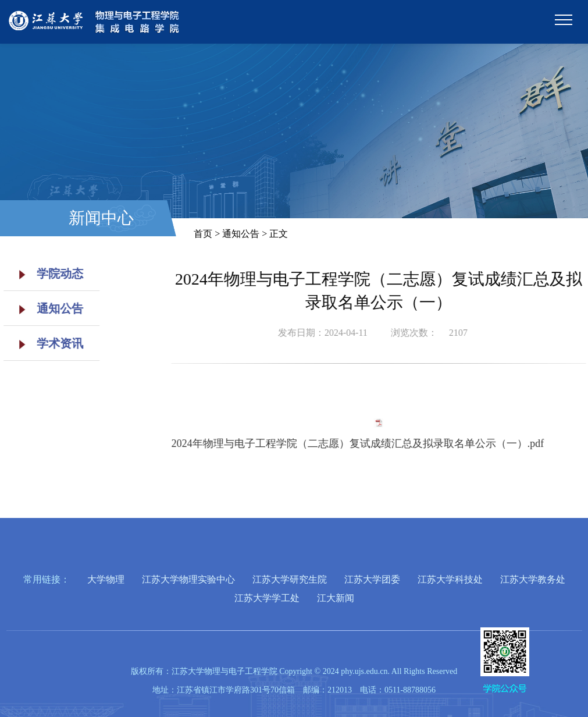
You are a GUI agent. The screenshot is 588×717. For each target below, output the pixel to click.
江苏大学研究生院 (290, 579)
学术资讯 (47, 343)
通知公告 (47, 308)
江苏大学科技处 (450, 579)
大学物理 (106, 579)
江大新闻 (336, 598)
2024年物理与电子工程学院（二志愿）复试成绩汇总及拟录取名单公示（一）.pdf (378, 443)
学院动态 (47, 274)
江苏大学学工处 (267, 598)
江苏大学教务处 (533, 579)
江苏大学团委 (372, 579)
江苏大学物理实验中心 (188, 579)
